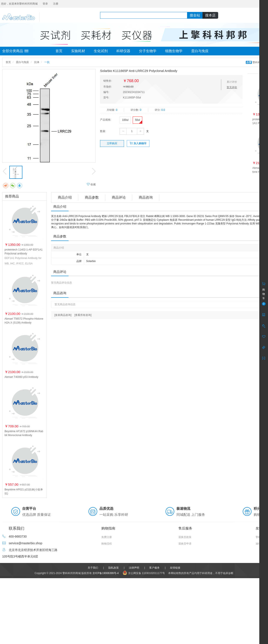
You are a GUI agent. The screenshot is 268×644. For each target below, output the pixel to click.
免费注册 (107, 537)
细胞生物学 (174, 51)
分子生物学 (148, 51)
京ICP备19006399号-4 (106, 573)
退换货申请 (185, 544)
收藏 (91, 184)
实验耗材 (78, 51)
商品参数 (92, 197)
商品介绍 (65, 197)
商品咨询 (146, 197)
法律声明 (134, 568)
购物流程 (107, 544)
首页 (59, 51)
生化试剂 (101, 51)
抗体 (37, 62)
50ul (138, 120)
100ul (125, 120)
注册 (56, 4)
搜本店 (210, 15)
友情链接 (175, 568)
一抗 (47, 62)
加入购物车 (138, 143)
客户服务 (154, 568)
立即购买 (112, 143)
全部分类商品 (15, 51)
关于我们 (93, 568)
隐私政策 (114, 568)
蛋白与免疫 (200, 51)
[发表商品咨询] (63, 315)
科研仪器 (123, 51)
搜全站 (195, 15)
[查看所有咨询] (83, 315)
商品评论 (119, 197)
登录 (45, 4)
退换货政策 (185, 537)
